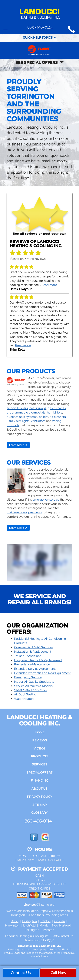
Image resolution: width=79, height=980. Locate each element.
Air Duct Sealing (25, 694)
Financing (39, 781)
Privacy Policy (39, 797)
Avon (15, 921)
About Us (39, 789)
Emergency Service (28, 677)
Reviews (40, 740)
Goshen (60, 921)
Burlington (30, 921)
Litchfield (29, 925)
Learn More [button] (18, 445)
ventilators (38, 421)
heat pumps (38, 408)
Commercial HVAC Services (34, 647)
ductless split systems (22, 417)
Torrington (32, 930)
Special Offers (40, 772)
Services (39, 764)
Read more (49, 285)
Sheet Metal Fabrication (30, 690)
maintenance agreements (24, 512)
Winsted (49, 930)
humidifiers (55, 412)
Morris (44, 925)
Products (40, 756)
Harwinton (12, 925)
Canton (46, 921)
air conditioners (17, 408)
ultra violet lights (18, 421)
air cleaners (58, 417)
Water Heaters (24, 699)
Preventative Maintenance (32, 664)
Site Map (40, 805)
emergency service (46, 500)
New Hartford (62, 925)
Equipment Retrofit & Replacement (38, 660)
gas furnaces (57, 408)
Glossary (39, 813)
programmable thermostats (26, 412)
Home (40, 732)
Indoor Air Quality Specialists (34, 682)
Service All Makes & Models (33, 686)
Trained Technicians (28, 656)
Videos (39, 748)
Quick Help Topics (40, 38)
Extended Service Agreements (35, 669)
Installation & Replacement (33, 652)
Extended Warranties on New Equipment (42, 673)
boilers (44, 417)
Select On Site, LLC (50, 946)
